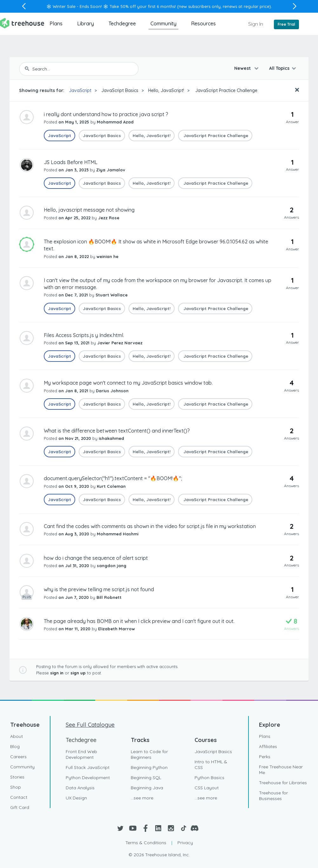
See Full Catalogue (90, 725)
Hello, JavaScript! (166, 90)
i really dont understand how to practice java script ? (106, 114)
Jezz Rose (109, 218)
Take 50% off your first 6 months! (143, 6)
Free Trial (286, 24)
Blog (15, 746)
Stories (17, 777)
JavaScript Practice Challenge (226, 90)
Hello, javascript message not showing (89, 210)
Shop (16, 787)
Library (86, 23)
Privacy (185, 843)
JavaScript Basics (120, 90)
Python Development (88, 778)
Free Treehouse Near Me (281, 770)
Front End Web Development (81, 754)
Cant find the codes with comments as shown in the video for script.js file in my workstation (150, 526)
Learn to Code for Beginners (149, 754)
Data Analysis (80, 788)
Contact (19, 797)
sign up (78, 673)
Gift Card (20, 807)
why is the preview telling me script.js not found (99, 589)
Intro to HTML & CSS (211, 765)
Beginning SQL (146, 778)
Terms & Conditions (146, 843)
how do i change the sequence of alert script (96, 558)
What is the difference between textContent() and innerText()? (117, 431)
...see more (142, 798)
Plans (56, 23)
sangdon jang (112, 566)
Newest (243, 68)
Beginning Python (149, 767)
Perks (265, 757)
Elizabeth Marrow (116, 629)
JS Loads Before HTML (71, 162)
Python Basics (209, 778)
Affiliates (268, 746)
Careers (18, 757)
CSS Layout (207, 788)
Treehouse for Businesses (273, 796)
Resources (203, 23)
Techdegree (122, 23)
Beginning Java (147, 788)
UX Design (76, 798)
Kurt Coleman (111, 486)
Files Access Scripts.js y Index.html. (84, 335)
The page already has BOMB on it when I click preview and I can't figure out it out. (139, 621)
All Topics (279, 68)
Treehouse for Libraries (283, 783)
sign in (57, 673)
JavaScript (80, 90)
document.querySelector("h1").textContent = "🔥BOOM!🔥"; (113, 478)
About (17, 736)
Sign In (256, 24)
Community (163, 23)
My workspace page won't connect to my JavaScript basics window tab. (128, 383)
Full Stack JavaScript (88, 767)
